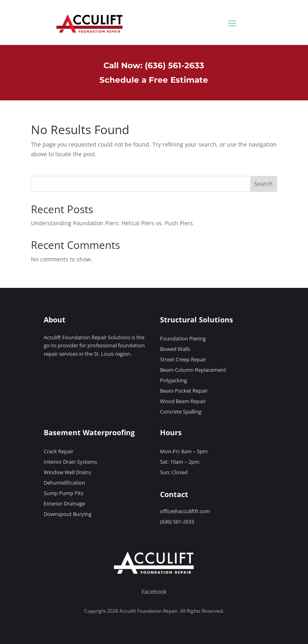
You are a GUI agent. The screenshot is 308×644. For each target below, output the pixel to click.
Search (263, 184)
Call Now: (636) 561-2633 (154, 65)
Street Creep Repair (183, 359)
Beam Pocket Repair (184, 391)
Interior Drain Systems (70, 462)
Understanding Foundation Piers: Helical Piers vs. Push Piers (112, 223)
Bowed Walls (175, 349)
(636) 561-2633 (177, 522)
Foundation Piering (183, 338)
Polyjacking (173, 380)
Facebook (154, 592)
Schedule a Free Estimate (154, 80)
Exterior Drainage (64, 503)
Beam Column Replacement (193, 370)
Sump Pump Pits (64, 493)
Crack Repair (59, 451)
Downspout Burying (68, 514)
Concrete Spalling (181, 412)
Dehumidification (64, 483)
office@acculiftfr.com (185, 511)
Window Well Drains (67, 472)
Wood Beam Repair (183, 401)
